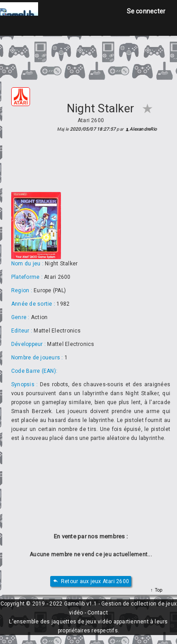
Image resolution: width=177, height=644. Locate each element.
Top (158, 590)
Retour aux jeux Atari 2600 (91, 582)
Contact (98, 613)
